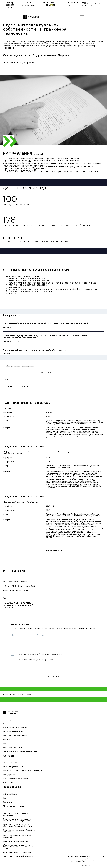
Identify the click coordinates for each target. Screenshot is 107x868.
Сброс (102, 3)
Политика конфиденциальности (15, 841)
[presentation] (29, 644)
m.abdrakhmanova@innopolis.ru (19, 63)
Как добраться (9, 775)
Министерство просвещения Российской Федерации (20, 831)
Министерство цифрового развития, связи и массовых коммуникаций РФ (18, 820)
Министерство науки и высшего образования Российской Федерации (18, 825)
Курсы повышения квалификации (16, 728)
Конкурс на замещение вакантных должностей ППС (17, 836)
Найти (10, 387)
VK (14, 694)
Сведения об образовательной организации (16, 814)
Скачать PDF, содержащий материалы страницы (19, 857)
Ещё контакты (8, 783)
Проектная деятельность (13, 732)
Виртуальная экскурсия (13, 747)
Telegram (7, 694)
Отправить (53, 676)
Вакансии (7, 740)
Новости (6, 798)
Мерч (5, 744)
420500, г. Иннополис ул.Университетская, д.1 (23, 771)
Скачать (7, 327)
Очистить (24, 387)
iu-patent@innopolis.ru (16, 590)
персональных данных (53, 654)
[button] (24, 373)
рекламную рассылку (44, 659)
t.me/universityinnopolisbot (15, 779)
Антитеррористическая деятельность (18, 852)
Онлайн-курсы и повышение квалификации (20, 751)
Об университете (10, 720)
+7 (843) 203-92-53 (11, 763)
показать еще (53, 551)
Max (29, 694)
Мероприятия (8, 802)
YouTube (21, 694)
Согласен (86, 865)
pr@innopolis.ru (10, 794)
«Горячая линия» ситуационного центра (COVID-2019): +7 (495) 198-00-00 (19, 847)
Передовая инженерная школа (15, 736)
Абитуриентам (8, 724)
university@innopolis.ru (14, 767)
